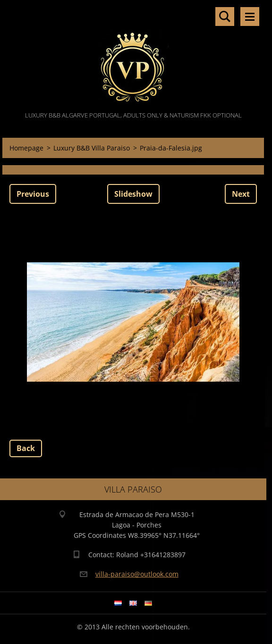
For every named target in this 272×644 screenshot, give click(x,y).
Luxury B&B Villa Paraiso (92, 148)
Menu (250, 17)
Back (26, 448)
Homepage (26, 148)
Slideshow (133, 194)
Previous (33, 194)
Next (241, 194)
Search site (225, 17)
